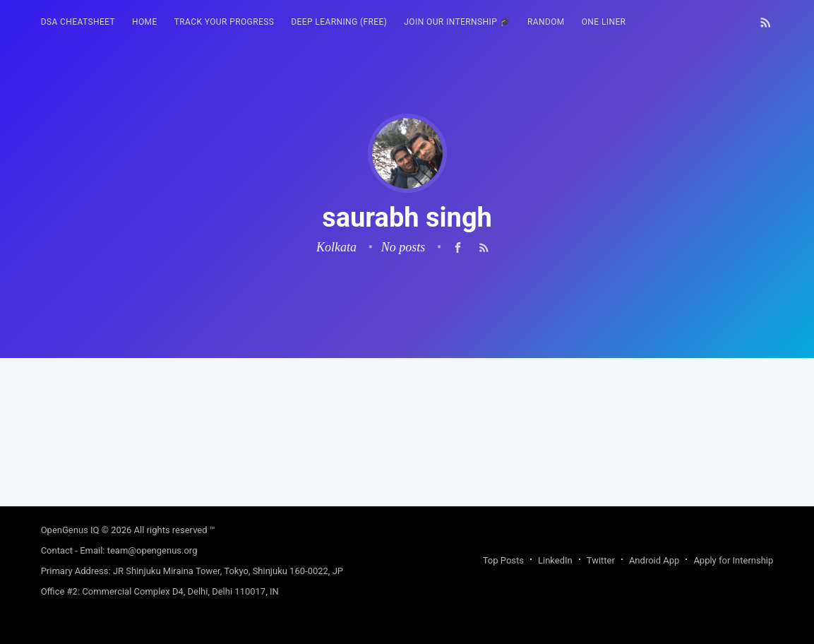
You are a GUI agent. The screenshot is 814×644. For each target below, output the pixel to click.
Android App (654, 560)
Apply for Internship (733, 560)
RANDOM (546, 22)
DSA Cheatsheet (78, 22)
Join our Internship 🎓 (457, 22)
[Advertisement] (407, 457)
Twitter (601, 560)
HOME (145, 22)
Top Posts (503, 560)
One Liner (604, 22)
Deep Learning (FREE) (339, 22)
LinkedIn (555, 560)
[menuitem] (78, 22)
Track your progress (225, 22)
